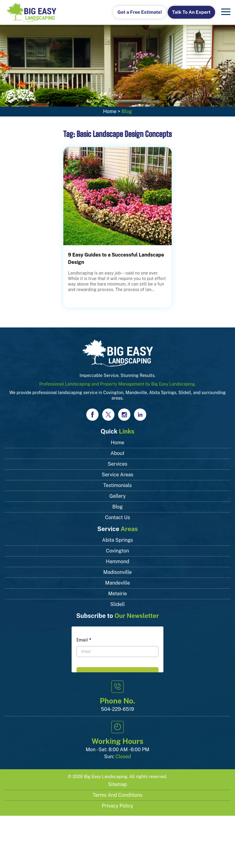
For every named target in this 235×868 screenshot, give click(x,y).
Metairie (117, 594)
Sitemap (117, 784)
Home (110, 111)
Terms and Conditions (118, 795)
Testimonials (117, 485)
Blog (117, 507)
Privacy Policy (117, 806)
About (117, 453)
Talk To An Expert (191, 12)
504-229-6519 (117, 709)
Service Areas (117, 475)
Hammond (118, 561)
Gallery (117, 496)
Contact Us (117, 517)
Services (117, 464)
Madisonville (118, 572)
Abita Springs (117, 540)
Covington (117, 551)
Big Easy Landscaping (106, 777)
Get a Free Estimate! (140, 12)
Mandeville (118, 583)
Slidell (117, 604)
